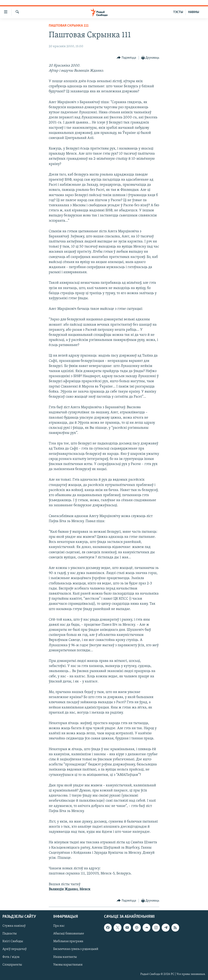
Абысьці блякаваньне (69, 934)
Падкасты (10, 934)
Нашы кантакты (65, 957)
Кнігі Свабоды (13, 941)
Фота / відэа (11, 957)
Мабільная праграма (68, 941)
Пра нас (59, 926)
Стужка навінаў (14, 926)
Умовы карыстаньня (68, 965)
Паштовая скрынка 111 (69, 26)
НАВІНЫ (194, 12)
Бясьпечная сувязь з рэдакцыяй (76, 949)
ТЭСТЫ (178, 12)
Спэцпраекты (12, 965)
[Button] (126, 58)
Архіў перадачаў (15, 949)
